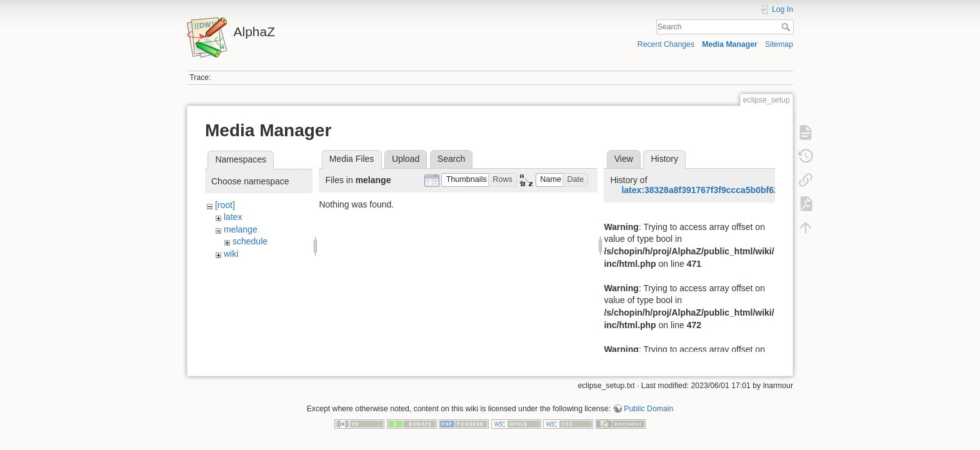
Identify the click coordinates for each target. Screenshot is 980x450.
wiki (231, 254)
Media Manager (730, 44)
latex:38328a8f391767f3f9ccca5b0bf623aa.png (716, 190)
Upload (406, 159)
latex (233, 217)
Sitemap (779, 44)
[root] (225, 205)
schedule (250, 241)
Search (787, 27)
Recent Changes (666, 44)
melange (241, 229)
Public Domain (648, 409)
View (624, 159)
